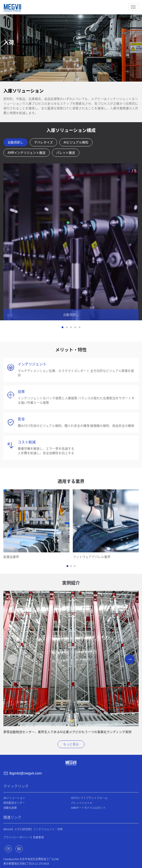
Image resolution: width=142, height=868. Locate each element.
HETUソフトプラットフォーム (89, 798)
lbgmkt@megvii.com (26, 773)
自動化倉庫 (10, 808)
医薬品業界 (11, 557)
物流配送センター (14, 803)
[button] (67, 566)
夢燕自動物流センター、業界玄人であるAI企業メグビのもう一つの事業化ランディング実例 (67, 732)
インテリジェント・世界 (48, 829)
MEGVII (8, 829)
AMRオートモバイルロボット (88, 808)
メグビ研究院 (22, 829)
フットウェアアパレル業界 (92, 557)
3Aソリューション (14, 798)
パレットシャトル (82, 803)
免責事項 (38, 837)
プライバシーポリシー (17, 837)
